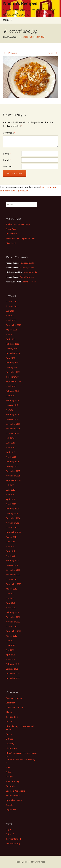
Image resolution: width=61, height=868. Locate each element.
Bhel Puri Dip (12, 234)
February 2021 (12, 344)
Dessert (10, 722)
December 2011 (13, 674)
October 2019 (12, 377)
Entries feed (12, 834)
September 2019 (14, 382)
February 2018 (12, 400)
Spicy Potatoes (27, 277)
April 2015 (10, 499)
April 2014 (10, 551)
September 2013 (14, 584)
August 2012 (12, 636)
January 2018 (12, 405)
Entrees (10, 739)
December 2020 (13, 353)
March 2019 (11, 386)
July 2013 (10, 593)
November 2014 (13, 523)
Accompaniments (14, 698)
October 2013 (12, 579)
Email (7, 160)
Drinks (9, 734)
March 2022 (11, 320)
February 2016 (12, 462)
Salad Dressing (13, 781)
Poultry (9, 777)
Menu (6, 20)
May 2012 (10, 650)
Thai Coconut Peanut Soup (18, 224)
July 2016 (10, 438)
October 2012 (12, 626)
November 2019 (13, 372)
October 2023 (12, 306)
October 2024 (12, 301)
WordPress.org (13, 844)
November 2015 (13, 476)
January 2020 (12, 367)
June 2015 (11, 490)
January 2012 (12, 669)
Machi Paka (11, 229)
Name (7, 154)
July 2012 (10, 641)
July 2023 (10, 311)
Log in (9, 829)
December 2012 (13, 617)
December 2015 (13, 471)
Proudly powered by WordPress (31, 862)
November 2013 (13, 575)
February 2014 (12, 560)
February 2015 (12, 509)
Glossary (10, 744)
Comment (9, 133)
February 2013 (12, 612)
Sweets (10, 805)
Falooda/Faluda (27, 263)
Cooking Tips (12, 717)
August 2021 (12, 330)
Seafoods (11, 786)
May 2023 (10, 316)
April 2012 (10, 655)
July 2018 (10, 396)
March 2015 (11, 504)
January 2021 (12, 349)
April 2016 (10, 452)
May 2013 (10, 598)
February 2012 (12, 664)
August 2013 (12, 589)
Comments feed (13, 839)
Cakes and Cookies (15, 707)
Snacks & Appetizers (16, 791)
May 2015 (10, 495)
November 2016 (13, 429)
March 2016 (11, 457)
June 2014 (11, 542)
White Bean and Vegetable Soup (21, 238)
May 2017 (10, 410)
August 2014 (12, 537)
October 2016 (12, 433)
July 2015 (10, 485)
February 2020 (12, 363)
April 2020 (10, 358)
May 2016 (10, 447)
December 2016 (13, 424)
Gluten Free (11, 748)
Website (7, 166)
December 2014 (13, 518)
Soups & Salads (13, 796)
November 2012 (13, 622)
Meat (8, 767)
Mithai (9, 772)
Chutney (10, 712)
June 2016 (11, 443)
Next (53, 53)
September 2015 (14, 480)
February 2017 (12, 414)
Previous (10, 53)
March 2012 (11, 659)
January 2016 (12, 466)
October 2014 (12, 528)
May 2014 (10, 546)
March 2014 (11, 556)
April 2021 (10, 339)
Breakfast (11, 703)
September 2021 (14, 325)
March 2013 (11, 608)
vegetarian (11, 810)
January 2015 (12, 513)
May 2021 (10, 334)
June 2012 (11, 645)
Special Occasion (14, 800)
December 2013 (13, 570)
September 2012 (14, 631)
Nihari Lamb (11, 243)
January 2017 (12, 419)
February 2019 (12, 391)
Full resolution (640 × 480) (33, 37)
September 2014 (14, 532)
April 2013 (10, 603)
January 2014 (12, 565)
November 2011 (13, 678)
